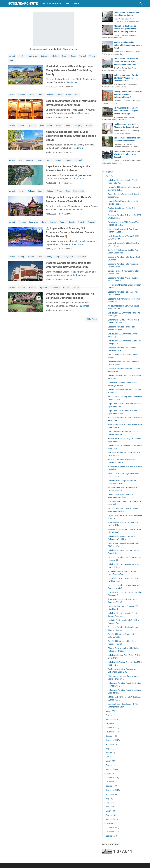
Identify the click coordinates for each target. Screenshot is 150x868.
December (112, 728)
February (112, 715)
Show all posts (70, 49)
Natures (50, 191)
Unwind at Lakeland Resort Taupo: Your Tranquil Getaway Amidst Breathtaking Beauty (69, 70)
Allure (11, 95)
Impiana (53, 222)
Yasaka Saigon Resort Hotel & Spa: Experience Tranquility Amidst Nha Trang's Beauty (71, 136)
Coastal (50, 95)
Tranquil (83, 56)
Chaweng (22, 222)
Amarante (21, 95)
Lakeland (55, 56)
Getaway (44, 56)
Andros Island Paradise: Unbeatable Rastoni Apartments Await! (128, 45)
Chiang (21, 257)
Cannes (41, 95)
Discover (31, 257)
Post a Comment (66, 87)
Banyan (21, 191)
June (110, 753)
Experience (32, 126)
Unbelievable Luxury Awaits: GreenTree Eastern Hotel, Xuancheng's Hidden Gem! (126, 62)
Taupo (73, 56)
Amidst (12, 56)
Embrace (31, 191)
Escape (60, 95)
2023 (108, 823)
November (112, 732)
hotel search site (52, 3)
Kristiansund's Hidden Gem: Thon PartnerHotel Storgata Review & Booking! (126, 111)
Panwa (39, 160)
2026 (108, 172)
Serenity (81, 222)
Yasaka (89, 126)
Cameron (22, 288)
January (112, 719)
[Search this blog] (141, 3)
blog (76, 3)
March (111, 711)
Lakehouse (55, 288)
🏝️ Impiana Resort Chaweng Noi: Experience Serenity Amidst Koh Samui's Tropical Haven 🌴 (70, 232)
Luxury (41, 191)
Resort (65, 56)
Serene (58, 160)
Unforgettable (79, 191)
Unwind (92, 56)
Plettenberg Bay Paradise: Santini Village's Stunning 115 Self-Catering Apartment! (127, 29)
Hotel (42, 126)
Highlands (43, 288)
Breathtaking (32, 56)
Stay (57, 257)
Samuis (72, 222)
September (113, 740)
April (110, 176)
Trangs (68, 126)
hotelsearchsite (23, 3)
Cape (20, 160)
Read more (72, 82)
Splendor (68, 160)
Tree (68, 191)
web (67, 3)
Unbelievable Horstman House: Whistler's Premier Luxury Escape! (127, 154)
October (112, 736)
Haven (69, 95)
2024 (109, 773)
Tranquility (78, 126)
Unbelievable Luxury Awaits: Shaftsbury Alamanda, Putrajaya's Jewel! (126, 78)
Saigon (59, 126)
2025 (109, 723)
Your (11, 61)
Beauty (21, 56)
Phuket (60, 191)
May (109, 757)
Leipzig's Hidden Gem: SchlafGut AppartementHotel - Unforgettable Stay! (128, 94)
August (111, 744)
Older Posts (92, 319)
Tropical (79, 160)
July (110, 748)
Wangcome (81, 257)
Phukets (49, 160)
